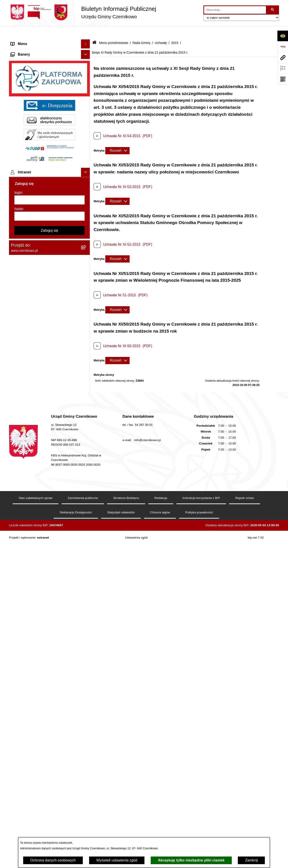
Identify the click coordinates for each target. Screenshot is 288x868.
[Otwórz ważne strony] (283, 68)
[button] (87, 42)
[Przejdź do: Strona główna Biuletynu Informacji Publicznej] (94, 31)
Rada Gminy (142, 31)
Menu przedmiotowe (27, 50)
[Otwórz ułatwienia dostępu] (283, 36)
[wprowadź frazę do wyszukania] (235, 10)
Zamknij (251, 860)
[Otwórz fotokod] (283, 79)
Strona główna (22, 41)
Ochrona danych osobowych (53, 860)
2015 (175, 31)
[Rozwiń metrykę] (117, 139)
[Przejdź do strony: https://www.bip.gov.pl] (283, 47)
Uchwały (161, 31)
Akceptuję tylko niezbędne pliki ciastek (191, 860)
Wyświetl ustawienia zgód (117, 860)
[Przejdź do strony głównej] (83, 12)
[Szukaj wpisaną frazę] (273, 10)
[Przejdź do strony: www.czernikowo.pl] (283, 57)
